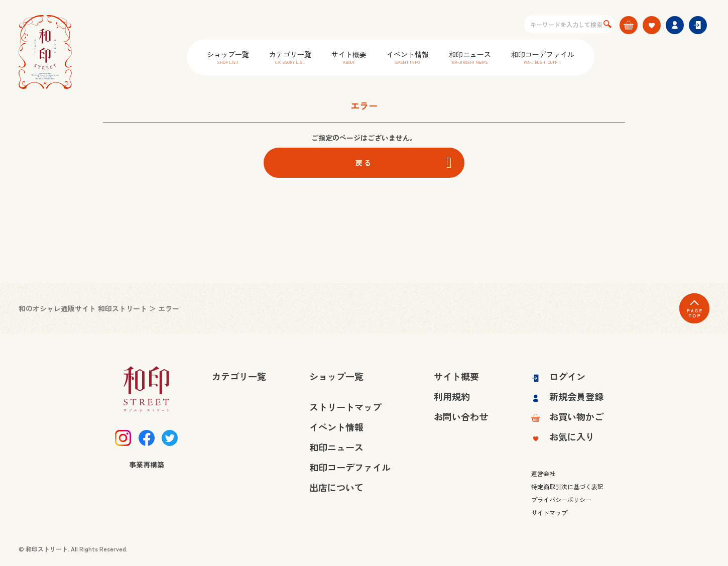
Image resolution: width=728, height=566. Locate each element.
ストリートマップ (345, 407)
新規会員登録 (567, 396)
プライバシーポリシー (561, 499)
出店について (336, 487)
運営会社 (543, 473)
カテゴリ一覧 (290, 57)
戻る (364, 163)
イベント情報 (408, 57)
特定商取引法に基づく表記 (567, 486)
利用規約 (452, 396)
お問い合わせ (461, 416)
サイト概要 (349, 57)
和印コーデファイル (543, 57)
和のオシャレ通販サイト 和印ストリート (83, 308)
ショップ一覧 (228, 57)
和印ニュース (470, 57)
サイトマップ (549, 513)
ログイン (558, 376)
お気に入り (563, 436)
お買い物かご (567, 416)
